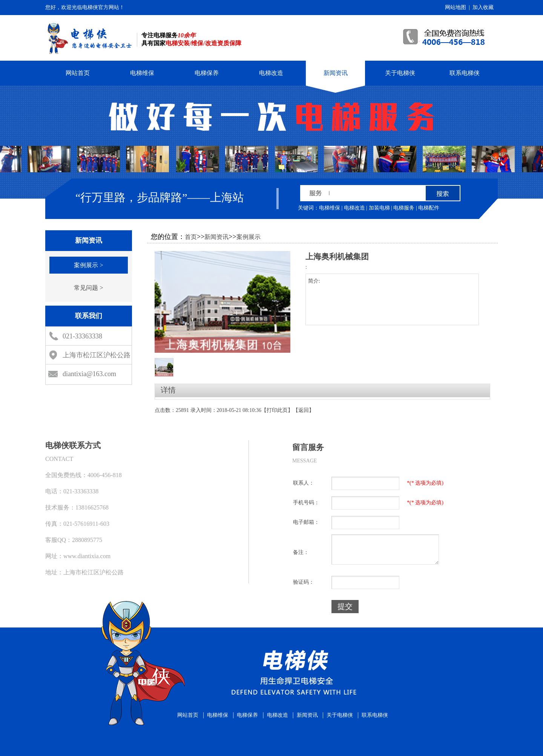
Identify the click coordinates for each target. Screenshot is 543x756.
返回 (304, 410)
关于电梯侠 (400, 73)
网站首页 (78, 73)
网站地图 (456, 7)
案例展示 (248, 237)
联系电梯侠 (465, 73)
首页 (191, 237)
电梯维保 (142, 73)
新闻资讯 (336, 73)
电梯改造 (271, 73)
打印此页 (277, 410)
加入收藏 (483, 7)
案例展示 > (88, 265)
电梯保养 (207, 73)
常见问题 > (88, 288)
